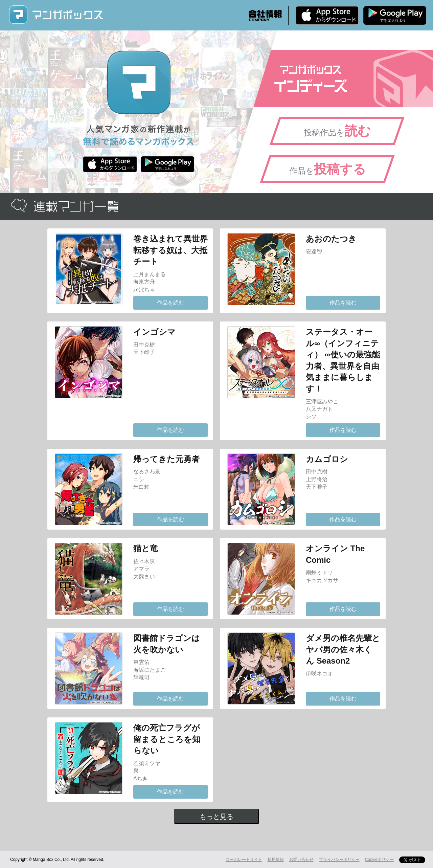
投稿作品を (337, 131)
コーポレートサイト (244, 860)
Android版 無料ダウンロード (395, 15)
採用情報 (276, 860)
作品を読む (170, 303)
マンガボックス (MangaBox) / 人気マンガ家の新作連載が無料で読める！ (56, 15)
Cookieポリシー (379, 860)
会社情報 (265, 16)
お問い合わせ (301, 860)
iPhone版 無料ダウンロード (327, 15)
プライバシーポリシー (339, 860)
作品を (328, 169)
